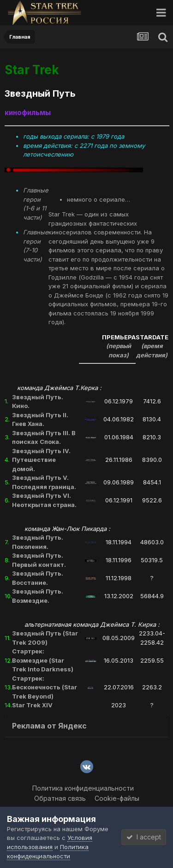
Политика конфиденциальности (83, 788)
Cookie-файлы (117, 798)
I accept (144, 837)
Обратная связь (60, 798)
